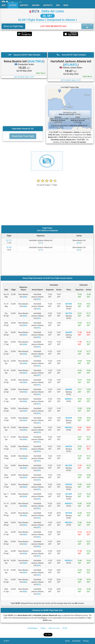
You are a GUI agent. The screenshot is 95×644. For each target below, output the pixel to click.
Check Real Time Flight (23, 136)
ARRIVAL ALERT (87, 26)
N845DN (69, 332)
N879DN (69, 304)
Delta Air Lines (53, 11)
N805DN (69, 484)
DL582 (9, 247)
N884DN (68, 503)
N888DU (68, 399)
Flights (43, 628)
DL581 (65, 628)
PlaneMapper (33, 628)
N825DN (69, 446)
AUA (79, 243)
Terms (69, 641)
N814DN (69, 494)
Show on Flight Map (13, 26)
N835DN (69, 418)
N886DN (68, 427)
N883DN (68, 523)
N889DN (68, 561)
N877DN (69, 313)
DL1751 (9, 240)
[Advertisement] (47, 44)
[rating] (47, 184)
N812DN (69, 465)
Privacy (87, 641)
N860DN (69, 389)
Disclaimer (78, 641)
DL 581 (47, 16)
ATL (41, 243)
